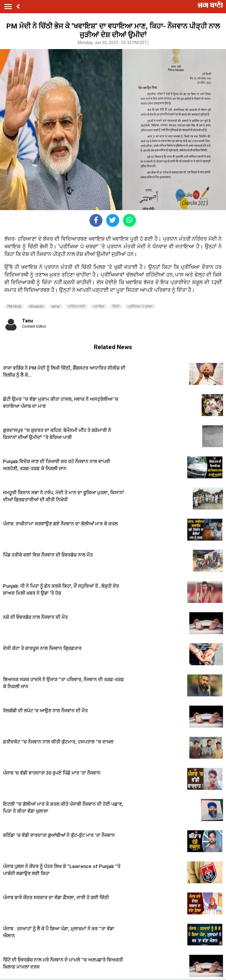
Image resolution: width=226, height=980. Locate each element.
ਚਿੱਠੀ (116, 306)
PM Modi (14, 306)
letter (56, 306)
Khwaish (36, 306)
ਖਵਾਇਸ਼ (99, 306)
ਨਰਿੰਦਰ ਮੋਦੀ (77, 306)
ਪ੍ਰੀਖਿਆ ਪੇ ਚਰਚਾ (140, 306)
